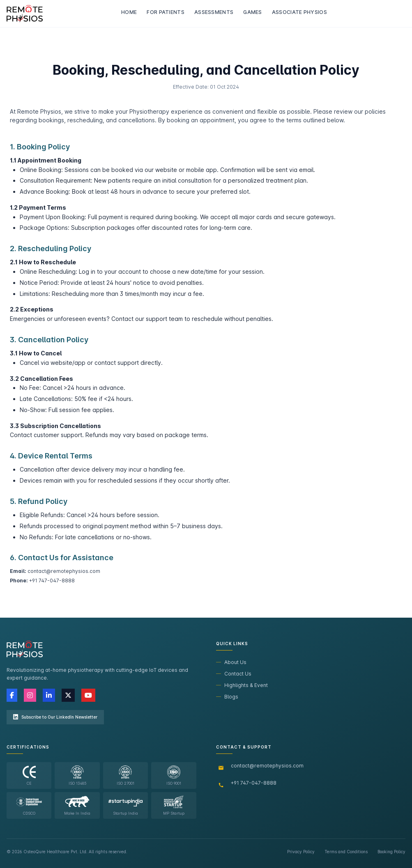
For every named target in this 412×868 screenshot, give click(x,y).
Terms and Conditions (346, 852)
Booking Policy (391, 852)
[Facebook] (12, 695)
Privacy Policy (301, 852)
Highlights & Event (242, 685)
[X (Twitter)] (68, 695)
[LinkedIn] (49, 695)
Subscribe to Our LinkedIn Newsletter (55, 717)
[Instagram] (30, 695)
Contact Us (234, 674)
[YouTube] (88, 695)
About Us (231, 662)
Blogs (227, 697)
